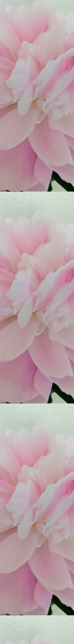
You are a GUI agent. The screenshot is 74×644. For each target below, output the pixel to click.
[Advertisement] (37, 544)
